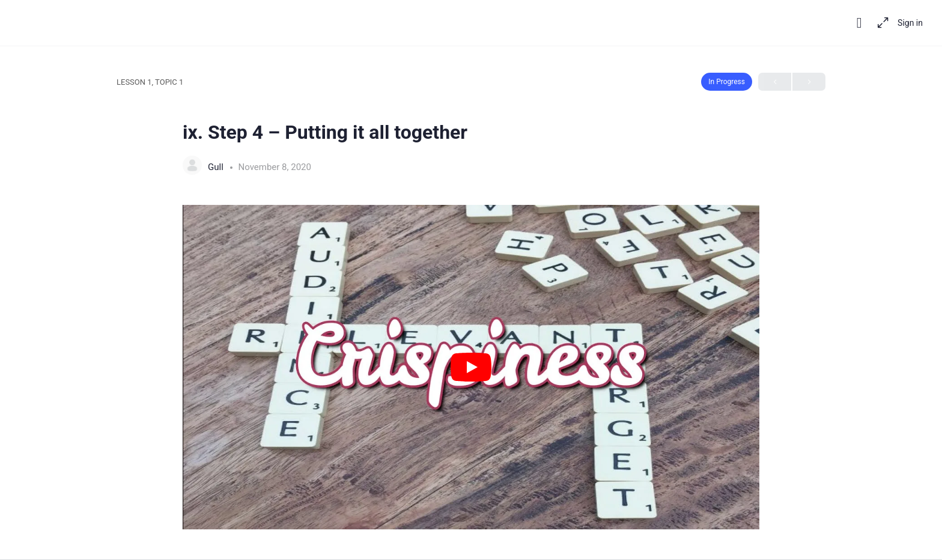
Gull (217, 167)
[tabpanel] (471, 367)
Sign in (910, 23)
